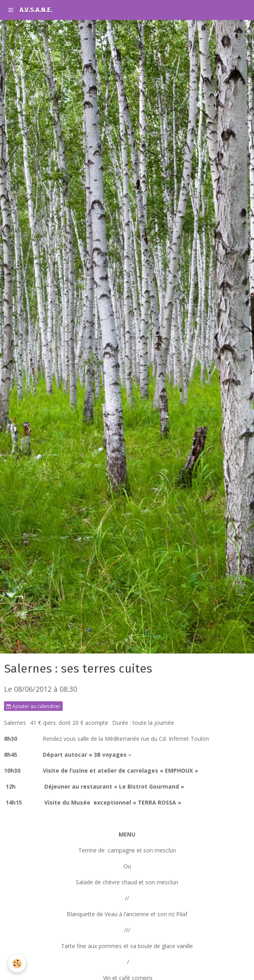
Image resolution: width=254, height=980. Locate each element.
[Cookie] (17, 963)
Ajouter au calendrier (33, 706)
